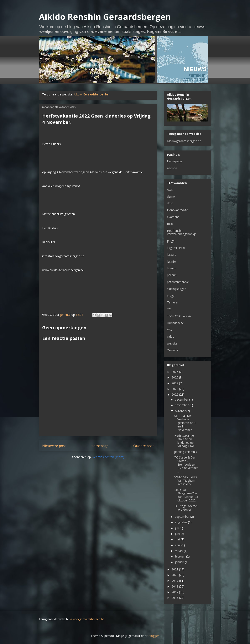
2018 (175, 586)
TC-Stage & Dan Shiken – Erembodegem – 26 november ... (186, 464)
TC (169, 309)
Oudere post (144, 446)
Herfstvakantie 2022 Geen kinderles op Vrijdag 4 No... (185, 441)
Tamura (172, 302)
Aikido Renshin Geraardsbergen (105, 17)
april (178, 545)
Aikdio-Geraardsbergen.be (91, 94)
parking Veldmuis (186, 452)
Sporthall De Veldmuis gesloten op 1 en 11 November (185, 423)
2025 (175, 377)
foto (170, 224)
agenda (172, 168)
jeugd (171, 241)
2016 (175, 598)
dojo (170, 203)
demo (171, 196)
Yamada (173, 350)
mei (178, 539)
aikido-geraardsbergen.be (184, 141)
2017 (175, 592)
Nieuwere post (54, 446)
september (183, 517)
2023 (175, 389)
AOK (170, 190)
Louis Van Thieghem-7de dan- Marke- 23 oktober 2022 (186, 495)
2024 (175, 383)
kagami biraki (176, 248)
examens (173, 217)
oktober (181, 411)
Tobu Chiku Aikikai (179, 316)
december (182, 399)
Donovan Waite (178, 210)
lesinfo (171, 261)
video (171, 336)
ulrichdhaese (175, 323)
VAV (170, 330)
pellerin (172, 275)
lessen (171, 268)
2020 (175, 575)
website (172, 343)
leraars (172, 255)
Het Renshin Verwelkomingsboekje (182, 232)
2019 (175, 581)
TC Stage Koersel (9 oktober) (186, 508)
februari (181, 556)
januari (180, 562)
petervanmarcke (178, 282)
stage (171, 296)
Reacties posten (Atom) (108, 457)
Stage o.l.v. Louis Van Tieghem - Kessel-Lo (186, 480)
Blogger (154, 636)
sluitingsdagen (177, 289)
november (182, 405)
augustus (181, 522)
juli (177, 528)
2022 (175, 394)
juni (178, 534)
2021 (175, 569)
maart (179, 551)
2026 (175, 372)
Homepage (100, 446)
